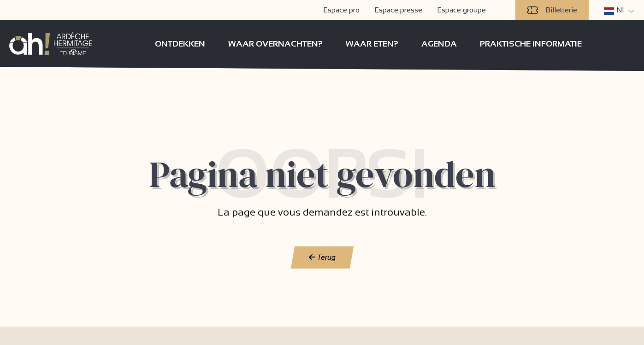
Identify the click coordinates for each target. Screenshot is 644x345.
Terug (322, 257)
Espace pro (341, 10)
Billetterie (552, 10)
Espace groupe (461, 10)
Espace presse (398, 10)
